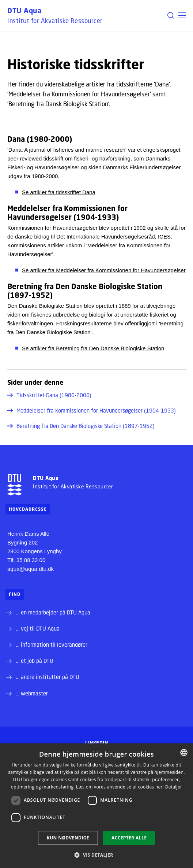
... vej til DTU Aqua (38, 628)
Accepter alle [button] (129, 838)
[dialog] (96, 806)
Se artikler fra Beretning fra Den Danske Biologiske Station (93, 348)
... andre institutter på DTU (48, 677)
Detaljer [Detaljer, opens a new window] (174, 787)
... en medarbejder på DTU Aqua (53, 612)
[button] (182, 15)
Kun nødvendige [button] (68, 838)
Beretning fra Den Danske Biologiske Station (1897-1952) (81, 426)
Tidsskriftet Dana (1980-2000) (49, 395)
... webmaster (32, 693)
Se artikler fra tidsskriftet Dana (59, 192)
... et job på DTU (35, 661)
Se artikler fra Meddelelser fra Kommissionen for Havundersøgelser (104, 270)
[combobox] (184, 753)
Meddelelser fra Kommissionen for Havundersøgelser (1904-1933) (92, 410)
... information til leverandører (52, 644)
